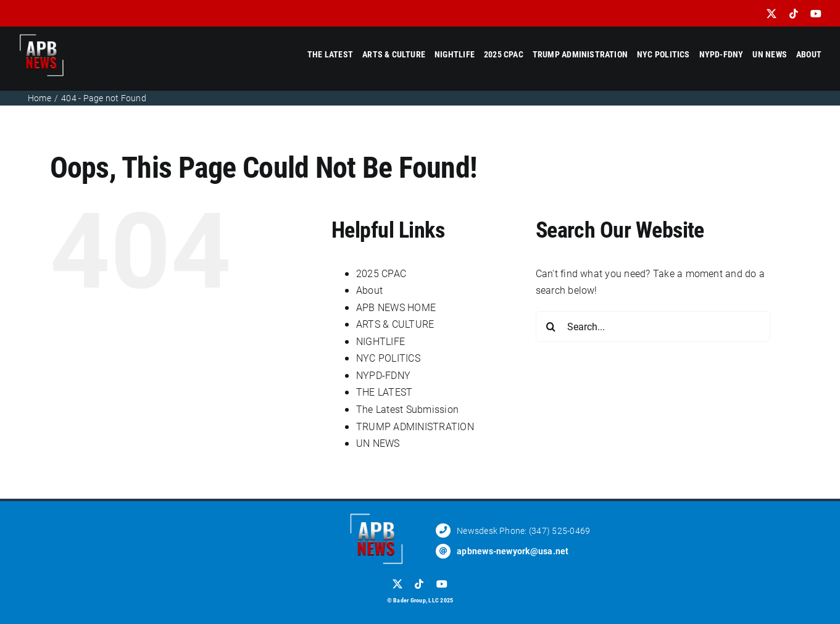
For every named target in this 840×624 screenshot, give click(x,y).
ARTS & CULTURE (395, 324)
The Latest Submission (407, 409)
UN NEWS (378, 443)
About (369, 290)
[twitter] (771, 14)
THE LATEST (384, 392)
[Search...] (653, 327)
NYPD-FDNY (383, 375)
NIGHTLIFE (380, 341)
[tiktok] (794, 14)
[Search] (551, 327)
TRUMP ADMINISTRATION (415, 426)
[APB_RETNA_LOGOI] (42, 37)
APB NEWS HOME (396, 307)
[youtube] (816, 14)
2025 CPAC (381, 273)
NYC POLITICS (388, 358)
